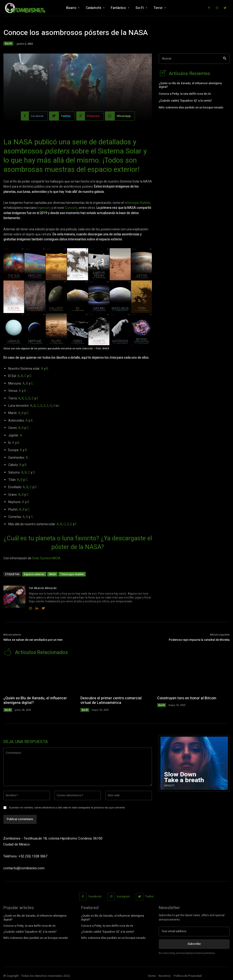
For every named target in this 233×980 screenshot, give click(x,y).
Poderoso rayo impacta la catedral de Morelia (199, 640)
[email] (194, 931)
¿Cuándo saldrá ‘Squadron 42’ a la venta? (185, 100)
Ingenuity (44, 208)
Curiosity (71, 208)
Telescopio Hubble (72, 574)
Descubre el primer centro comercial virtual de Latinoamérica (111, 700)
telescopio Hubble (137, 203)
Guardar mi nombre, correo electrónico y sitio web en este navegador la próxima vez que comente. (67, 807)
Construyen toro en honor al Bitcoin (187, 698)
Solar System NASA (46, 558)
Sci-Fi (8, 43)
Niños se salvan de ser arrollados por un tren (33, 640)
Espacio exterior (34, 574)
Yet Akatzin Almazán (43, 588)
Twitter (149, 896)
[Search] (225, 59)
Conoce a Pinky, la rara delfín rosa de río (185, 93)
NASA (52, 574)
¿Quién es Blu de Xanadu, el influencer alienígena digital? (190, 85)
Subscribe (194, 943)
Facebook (95, 896)
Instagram (123, 896)
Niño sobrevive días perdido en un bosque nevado (191, 107)
